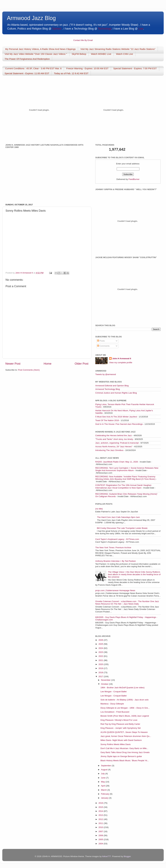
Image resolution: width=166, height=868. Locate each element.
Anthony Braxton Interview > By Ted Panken (116, 561)
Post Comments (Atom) (29, 370)
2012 (101, 819)
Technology (104, 29)
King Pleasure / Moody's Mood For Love (119, 720)
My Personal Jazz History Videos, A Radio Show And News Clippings (40, 49)
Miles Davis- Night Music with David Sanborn (121, 740)
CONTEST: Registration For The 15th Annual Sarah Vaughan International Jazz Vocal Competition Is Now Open (123, 486)
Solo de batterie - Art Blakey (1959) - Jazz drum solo (125, 700)
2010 (101, 827)
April (103, 786)
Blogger (127, 856)
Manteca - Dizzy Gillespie (112, 704)
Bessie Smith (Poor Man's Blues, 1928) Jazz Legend (125, 716)
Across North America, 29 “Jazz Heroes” (114, 447)
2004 (101, 844)
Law (141, 29)
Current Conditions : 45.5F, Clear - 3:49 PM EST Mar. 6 (33, 68)
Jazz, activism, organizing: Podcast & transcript (117, 443)
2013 (101, 815)
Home (47, 364)
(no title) (99, 509)
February (105, 794)
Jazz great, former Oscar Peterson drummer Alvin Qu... (126, 736)
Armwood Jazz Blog (31, 18)
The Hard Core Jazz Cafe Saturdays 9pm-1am (118, 517)
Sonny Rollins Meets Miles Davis (116, 744)
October (105, 684)
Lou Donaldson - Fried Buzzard (115, 712)
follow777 (107, 856)
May (103, 782)
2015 (101, 807)
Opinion (57, 29)
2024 (101, 648)
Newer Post (13, 364)
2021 (101, 660)
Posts (101, 341)
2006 (101, 835)
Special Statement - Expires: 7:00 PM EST (135, 68)
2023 (101, 652)
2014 (101, 811)
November (106, 680)
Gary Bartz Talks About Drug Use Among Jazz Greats (125, 752)
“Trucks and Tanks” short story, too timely (114, 439)
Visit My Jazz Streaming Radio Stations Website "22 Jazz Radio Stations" (118, 49)
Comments (103, 346)
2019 (101, 668)
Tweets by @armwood (106, 374)
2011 (101, 823)
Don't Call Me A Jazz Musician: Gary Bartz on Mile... (124, 748)
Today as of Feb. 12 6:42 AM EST (71, 73)
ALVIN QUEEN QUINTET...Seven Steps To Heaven (124, 732)
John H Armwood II (122, 359)
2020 (101, 664)
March (104, 790)
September (106, 766)
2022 (101, 656)
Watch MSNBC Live (101, 54)
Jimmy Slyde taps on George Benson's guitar (121, 756)
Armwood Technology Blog (108, 389)
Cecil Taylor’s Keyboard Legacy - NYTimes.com (117, 539)
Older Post (82, 364)
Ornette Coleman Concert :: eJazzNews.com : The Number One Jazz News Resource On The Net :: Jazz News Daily (127, 603)
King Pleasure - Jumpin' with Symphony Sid (121, 728)
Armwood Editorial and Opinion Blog (112, 386)
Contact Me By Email (83, 40)
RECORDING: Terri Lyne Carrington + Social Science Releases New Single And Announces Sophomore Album (127, 469)
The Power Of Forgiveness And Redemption (27, 59)
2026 (101, 640)
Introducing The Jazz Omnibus (109, 450)
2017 (101, 676)
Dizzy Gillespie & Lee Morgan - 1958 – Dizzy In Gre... (125, 708)
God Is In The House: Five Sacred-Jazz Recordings (119, 424)
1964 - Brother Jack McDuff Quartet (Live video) (123, 688)
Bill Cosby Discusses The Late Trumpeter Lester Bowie (122, 528)
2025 (101, 644)
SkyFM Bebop (79, 54)
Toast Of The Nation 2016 (107, 420)
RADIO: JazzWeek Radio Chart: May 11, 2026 (117, 462)
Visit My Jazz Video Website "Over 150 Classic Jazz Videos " (36, 54)
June (104, 778)
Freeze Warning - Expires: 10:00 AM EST (87, 68)
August (105, 770)
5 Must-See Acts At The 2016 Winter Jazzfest (116, 417)
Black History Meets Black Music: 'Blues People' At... (125, 761)
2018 (101, 672)
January (105, 798)
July (103, 774)
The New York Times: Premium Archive (113, 548)
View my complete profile (121, 363)
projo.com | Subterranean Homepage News (115, 590)
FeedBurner (134, 179)
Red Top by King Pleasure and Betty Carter (120, 724)
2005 (101, 839)
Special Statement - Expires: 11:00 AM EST (27, 73)
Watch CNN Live (124, 54)
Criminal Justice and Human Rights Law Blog (116, 393)
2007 (101, 831)
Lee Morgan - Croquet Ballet (114, 692)
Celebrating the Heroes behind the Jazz (114, 435)
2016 (101, 803)
